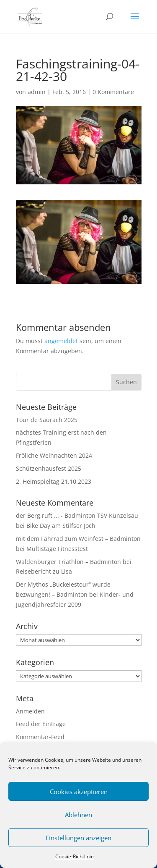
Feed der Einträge (41, 724)
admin (37, 92)
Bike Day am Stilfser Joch (61, 526)
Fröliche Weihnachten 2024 (54, 455)
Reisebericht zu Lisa (44, 571)
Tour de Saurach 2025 (47, 420)
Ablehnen (78, 815)
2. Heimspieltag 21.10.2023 (54, 481)
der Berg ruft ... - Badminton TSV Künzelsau (77, 515)
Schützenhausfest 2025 (49, 468)
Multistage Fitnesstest (57, 549)
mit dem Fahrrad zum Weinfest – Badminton (78, 539)
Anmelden (30, 711)
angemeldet (61, 341)
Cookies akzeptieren (79, 792)
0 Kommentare (113, 92)
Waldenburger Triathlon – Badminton (68, 562)
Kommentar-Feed (40, 737)
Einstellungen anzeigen (78, 838)
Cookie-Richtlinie (75, 856)
